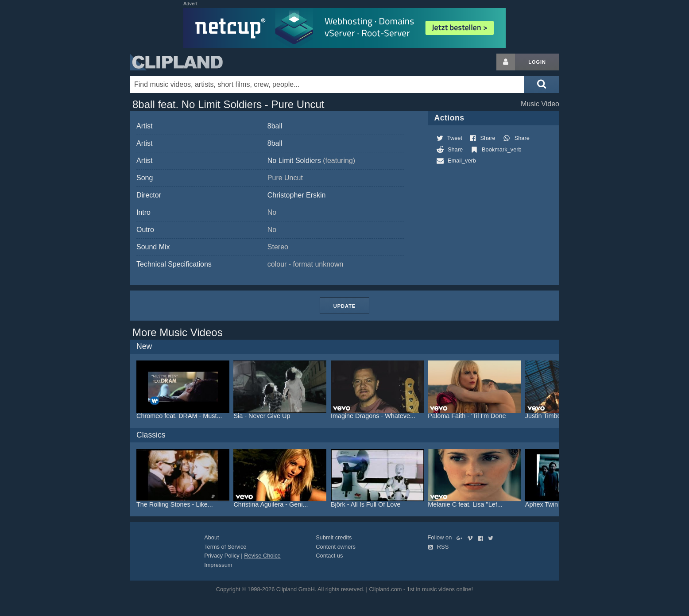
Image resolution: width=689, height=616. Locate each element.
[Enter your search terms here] (327, 85)
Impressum (218, 565)
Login (537, 62)
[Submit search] (542, 85)
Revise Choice (262, 556)
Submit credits (334, 537)
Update (344, 306)
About (211, 537)
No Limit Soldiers (311, 161)
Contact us (329, 556)
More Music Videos (178, 332)
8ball (275, 126)
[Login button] (506, 62)
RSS (438, 547)
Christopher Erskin (297, 195)
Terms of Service (225, 547)
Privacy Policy (222, 556)
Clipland (176, 62)
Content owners (336, 547)
